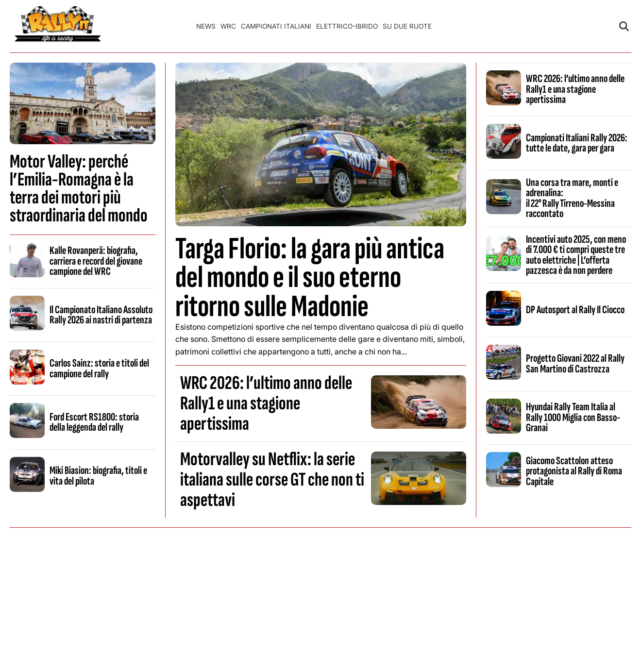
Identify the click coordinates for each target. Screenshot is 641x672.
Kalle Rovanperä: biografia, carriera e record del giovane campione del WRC (96, 261)
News (206, 26)
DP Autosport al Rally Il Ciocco (575, 310)
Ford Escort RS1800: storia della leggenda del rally (94, 422)
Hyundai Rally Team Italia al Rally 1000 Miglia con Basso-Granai (573, 417)
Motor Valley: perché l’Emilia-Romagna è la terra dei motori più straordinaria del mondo (79, 189)
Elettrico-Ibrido (347, 26)
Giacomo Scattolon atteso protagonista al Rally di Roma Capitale (574, 471)
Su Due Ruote (407, 26)
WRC (228, 26)
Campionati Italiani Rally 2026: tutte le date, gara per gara (577, 143)
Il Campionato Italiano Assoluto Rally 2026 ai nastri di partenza (101, 315)
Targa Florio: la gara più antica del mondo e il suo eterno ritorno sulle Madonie (310, 277)
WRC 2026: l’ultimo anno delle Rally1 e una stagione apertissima (266, 403)
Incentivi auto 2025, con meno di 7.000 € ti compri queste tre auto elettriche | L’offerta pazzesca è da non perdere (576, 255)
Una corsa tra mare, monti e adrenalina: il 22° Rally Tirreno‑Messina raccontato (572, 198)
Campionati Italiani (276, 26)
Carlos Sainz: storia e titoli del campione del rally (99, 368)
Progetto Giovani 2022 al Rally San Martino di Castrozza (575, 363)
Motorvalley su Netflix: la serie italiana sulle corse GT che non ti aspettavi (272, 480)
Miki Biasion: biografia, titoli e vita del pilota (98, 476)
